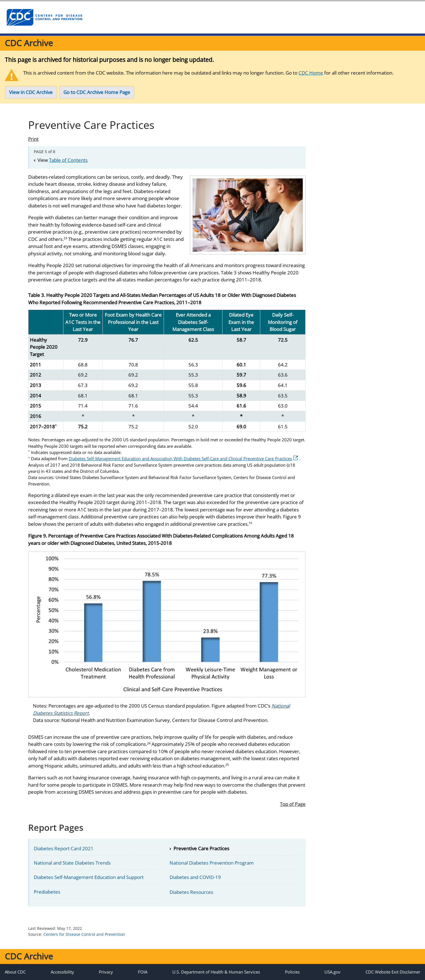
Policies (292, 972)
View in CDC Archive (31, 92)
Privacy (106, 972)
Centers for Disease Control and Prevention (84, 934)
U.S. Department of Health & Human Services (216, 972)
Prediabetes (47, 892)
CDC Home (311, 73)
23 (65, 238)
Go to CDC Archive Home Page (97, 92)
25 (227, 765)
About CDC (15, 972)
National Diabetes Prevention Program (212, 863)
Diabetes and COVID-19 (195, 877)
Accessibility (62, 972)
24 (149, 743)
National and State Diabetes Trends (72, 863)
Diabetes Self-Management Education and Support (89, 877)
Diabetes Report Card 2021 (64, 848)
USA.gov (332, 972)
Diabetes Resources (191, 892)
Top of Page (293, 804)
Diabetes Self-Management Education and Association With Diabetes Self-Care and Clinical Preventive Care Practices (183, 458)
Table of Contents (68, 160)
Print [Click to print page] (33, 139)
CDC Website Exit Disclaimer (393, 972)
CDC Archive (29, 43)
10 (250, 523)
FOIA (143, 972)
